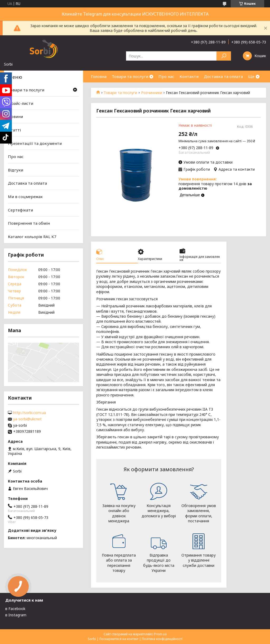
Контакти (189, 76)
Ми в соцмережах (25, 196)
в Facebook (15, 609)
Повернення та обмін (29, 223)
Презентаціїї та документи (35, 143)
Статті (14, 130)
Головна (99, 76)
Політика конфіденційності (162, 639)
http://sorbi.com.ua (30, 413)
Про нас (166, 76)
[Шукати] (224, 56)
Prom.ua (160, 634)
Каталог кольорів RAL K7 (32, 237)
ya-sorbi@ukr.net (27, 419)
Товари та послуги (130, 76)
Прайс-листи (21, 103)
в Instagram (16, 615)
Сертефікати (20, 210)
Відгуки (16, 170)
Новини (15, 116)
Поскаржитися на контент (119, 639)
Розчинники (152, 93)
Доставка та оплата (223, 76)
